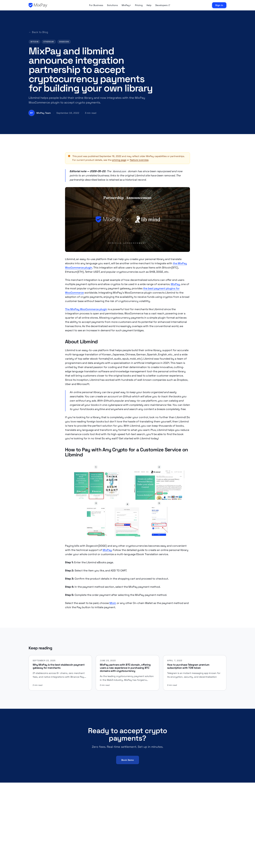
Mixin (113, 603)
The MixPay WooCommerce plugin (86, 309)
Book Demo (128, 760)
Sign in (219, 5)
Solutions (112, 5)
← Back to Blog (38, 32)
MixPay (175, 284)
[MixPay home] (38, 5)
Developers (163, 5)
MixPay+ (126, 5)
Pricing (139, 5)
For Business (96, 5)
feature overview (139, 160)
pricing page (119, 160)
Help (149, 5)
